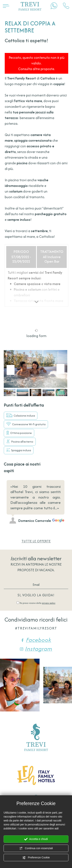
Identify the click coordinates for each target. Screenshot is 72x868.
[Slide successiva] (60, 369)
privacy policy (49, 603)
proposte (26, 570)
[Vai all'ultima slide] (11, 370)
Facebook (36, 640)
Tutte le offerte (36, 541)
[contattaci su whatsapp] (54, 6)
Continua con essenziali (36, 848)
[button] (10, 392)
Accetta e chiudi (36, 839)
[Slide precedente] (55, 472)
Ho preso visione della (38, 603)
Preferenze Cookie (36, 858)
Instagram (36, 649)
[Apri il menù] (6, 6)
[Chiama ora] (66, 6)
